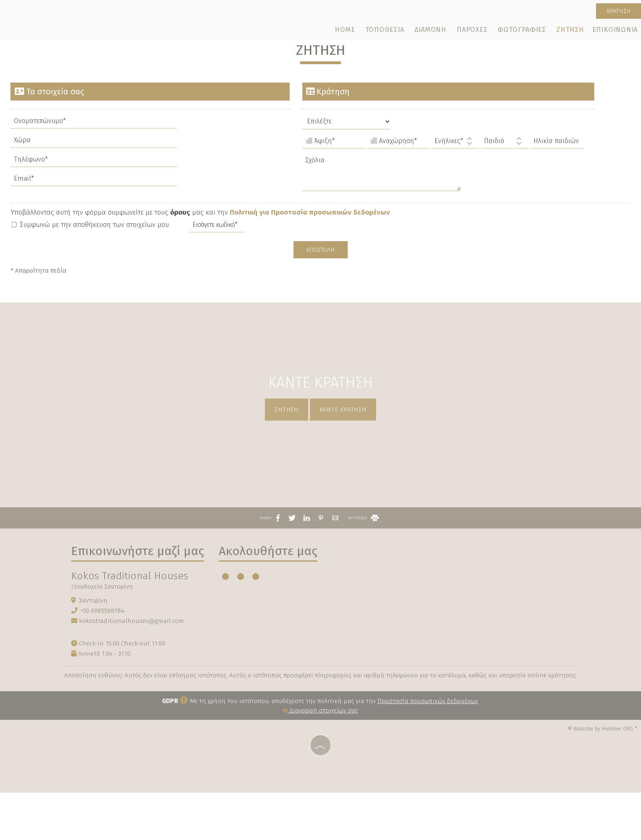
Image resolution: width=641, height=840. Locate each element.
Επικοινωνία (614, 32)
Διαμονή (431, 32)
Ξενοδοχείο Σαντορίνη (103, 632)
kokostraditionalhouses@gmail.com (133, 667)
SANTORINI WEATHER (401, 623)
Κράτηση (616, 12)
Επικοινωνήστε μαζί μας (139, 596)
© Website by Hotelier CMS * (602, 777)
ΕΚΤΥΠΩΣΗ (364, 561)
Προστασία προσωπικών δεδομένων (428, 749)
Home (347, 32)
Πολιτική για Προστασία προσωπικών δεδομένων (312, 229)
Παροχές (473, 32)
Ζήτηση (570, 32)
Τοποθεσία (387, 32)
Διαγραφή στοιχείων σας (320, 759)
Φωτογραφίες (522, 32)
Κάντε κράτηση (346, 441)
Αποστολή (320, 267)
